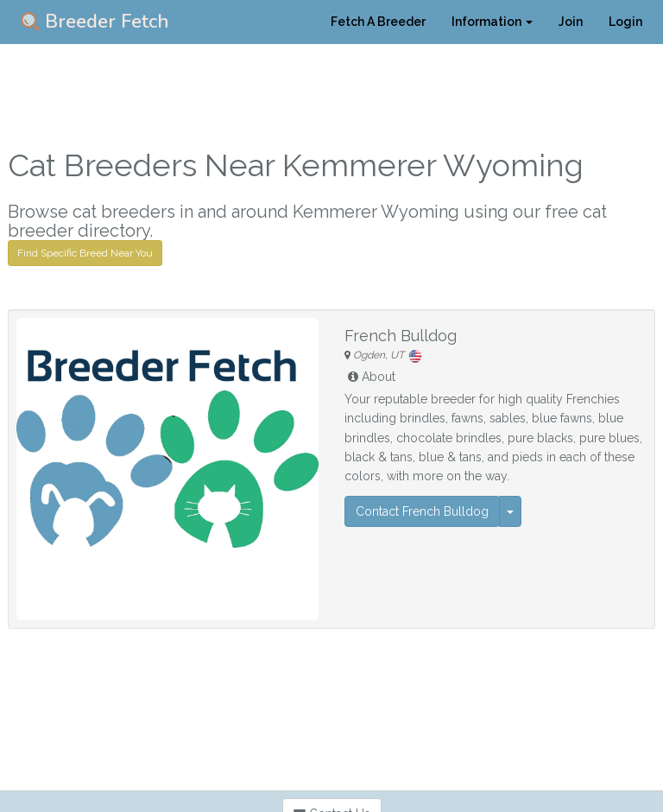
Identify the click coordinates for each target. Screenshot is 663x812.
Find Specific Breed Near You (85, 253)
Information (492, 22)
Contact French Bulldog (422, 511)
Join (571, 22)
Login (625, 22)
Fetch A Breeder (378, 22)
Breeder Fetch (95, 22)
